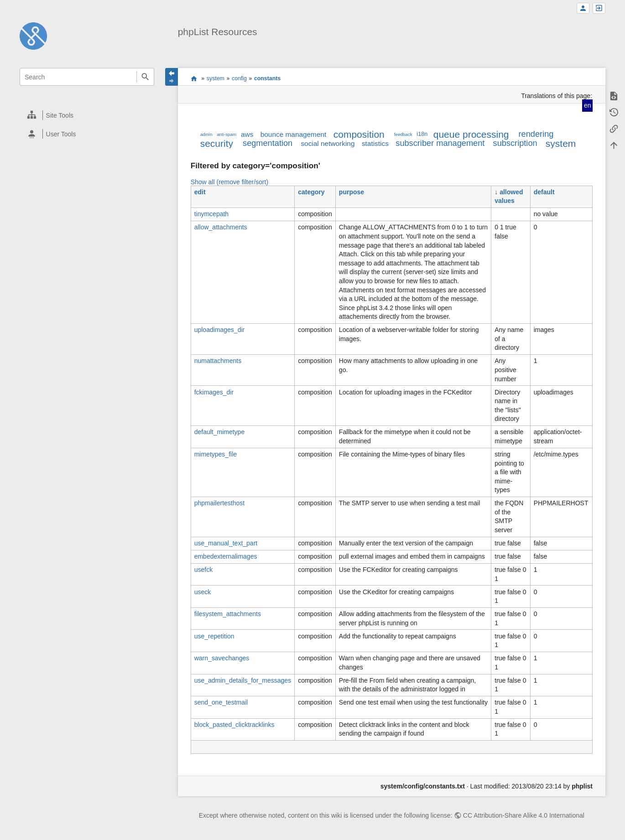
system (216, 78)
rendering (536, 134)
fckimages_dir (214, 392)
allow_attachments (221, 227)
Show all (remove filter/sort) (229, 182)
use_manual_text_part (226, 543)
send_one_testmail (221, 702)
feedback (403, 134)
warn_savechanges (222, 658)
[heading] (87, 115)
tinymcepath (211, 214)
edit (200, 192)
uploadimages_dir (220, 330)
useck (203, 592)
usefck (203, 570)
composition (359, 134)
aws (247, 134)
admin (206, 134)
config (239, 78)
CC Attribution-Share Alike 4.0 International (524, 815)
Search (145, 77)
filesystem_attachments (228, 614)
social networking (328, 143)
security (217, 143)
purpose (352, 192)
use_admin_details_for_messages (243, 680)
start (194, 78)
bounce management (294, 134)
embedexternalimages (226, 556)
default (544, 192)
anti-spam (227, 134)
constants (267, 78)
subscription (515, 143)
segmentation (268, 143)
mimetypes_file (216, 454)
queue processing (471, 134)
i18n (422, 134)
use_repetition (214, 636)
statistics (375, 143)
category (311, 192)
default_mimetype (220, 432)
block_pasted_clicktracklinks (234, 725)
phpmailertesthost (220, 503)
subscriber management (440, 143)
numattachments (218, 361)
